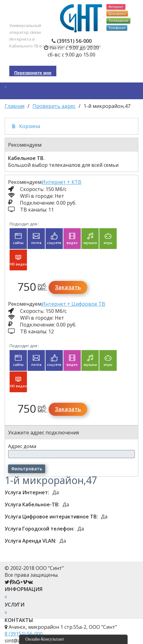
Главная (15, 106)
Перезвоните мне (33, 73)
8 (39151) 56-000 (24, 634)
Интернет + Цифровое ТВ (73, 304)
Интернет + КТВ (61, 182)
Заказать (68, 287)
